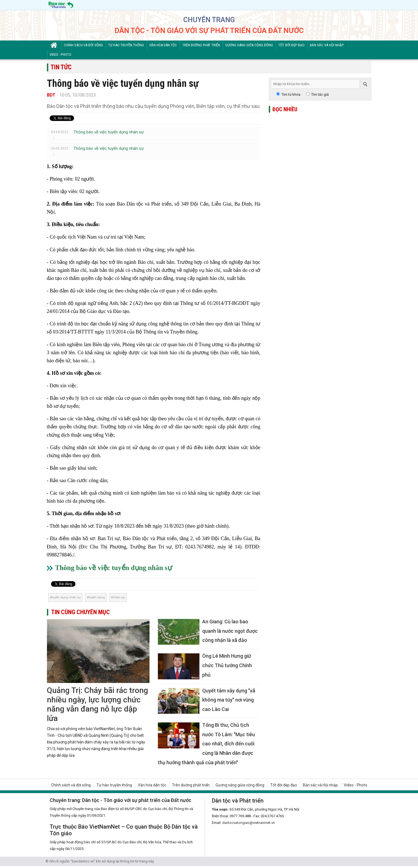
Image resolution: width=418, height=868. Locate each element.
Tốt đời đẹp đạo (291, 45)
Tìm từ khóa (291, 94)
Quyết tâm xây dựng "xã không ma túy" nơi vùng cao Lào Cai (229, 700)
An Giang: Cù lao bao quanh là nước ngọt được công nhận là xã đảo (230, 631)
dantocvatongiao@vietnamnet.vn (249, 823)
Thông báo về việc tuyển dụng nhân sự (109, 132)
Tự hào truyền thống (126, 45)
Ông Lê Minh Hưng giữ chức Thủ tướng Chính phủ (227, 665)
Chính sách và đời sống (83, 45)
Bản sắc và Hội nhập (327, 45)
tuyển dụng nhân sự (66, 597)
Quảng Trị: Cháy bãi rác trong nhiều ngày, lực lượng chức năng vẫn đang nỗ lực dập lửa (97, 704)
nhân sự (119, 597)
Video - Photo (60, 55)
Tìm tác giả (320, 94)
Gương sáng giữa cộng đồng (249, 45)
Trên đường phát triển (201, 45)
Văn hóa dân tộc (163, 45)
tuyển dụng (97, 597)
